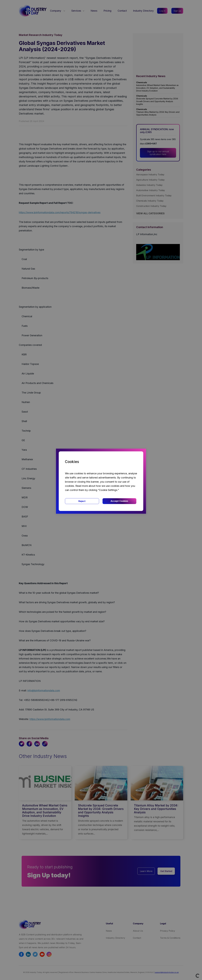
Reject (82, 501)
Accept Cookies (119, 501)
